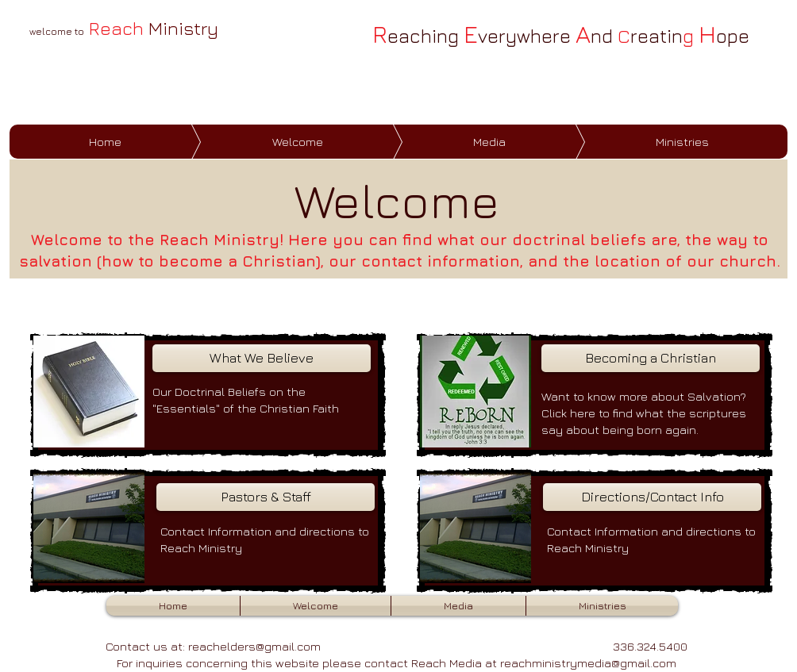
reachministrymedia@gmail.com (588, 663)
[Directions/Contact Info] (652, 497)
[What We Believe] (262, 358)
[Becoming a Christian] (651, 358)
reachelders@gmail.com (254, 646)
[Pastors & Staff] (266, 497)
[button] (316, 606)
